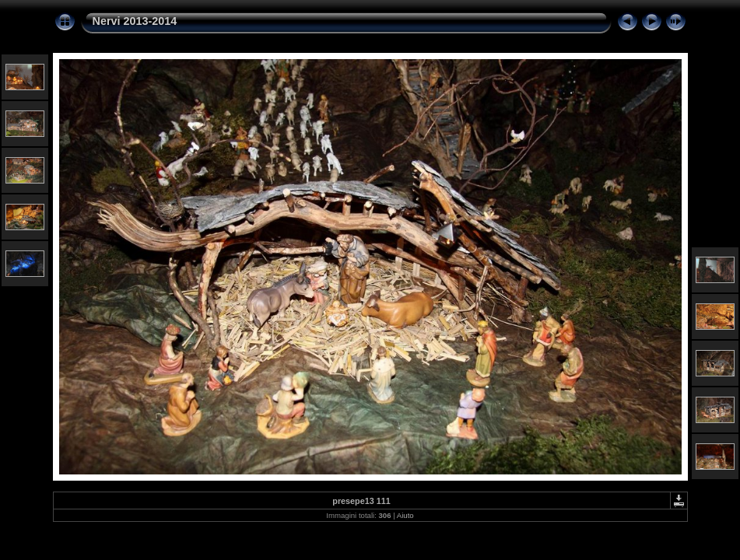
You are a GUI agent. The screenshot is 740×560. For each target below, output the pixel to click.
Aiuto (405, 515)
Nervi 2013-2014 (135, 21)
